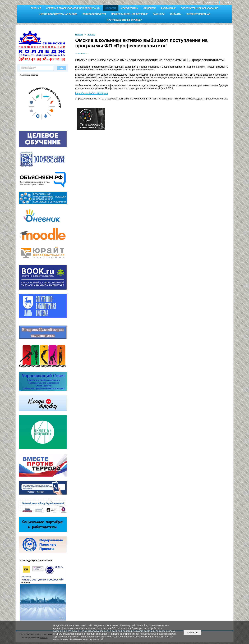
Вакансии (159, 14)
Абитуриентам (130, 8)
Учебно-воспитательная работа (58, 14)
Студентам (150, 8)
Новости (111, 8)
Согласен (193, 632)
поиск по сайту (212, 2)
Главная (36, 8)
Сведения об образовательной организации (73, 8)
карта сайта (226, 2)
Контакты (175, 14)
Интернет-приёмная (198, 14)
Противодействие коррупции (124, 20)
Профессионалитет (94, 14)
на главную (197, 2)
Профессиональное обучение (130, 14)
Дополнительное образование (199, 8)
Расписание (168, 8)
